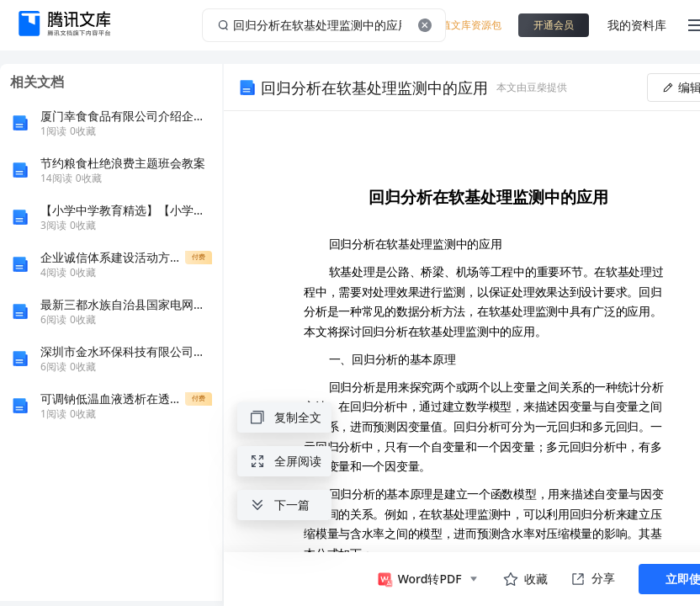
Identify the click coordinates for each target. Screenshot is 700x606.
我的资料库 (637, 25)
